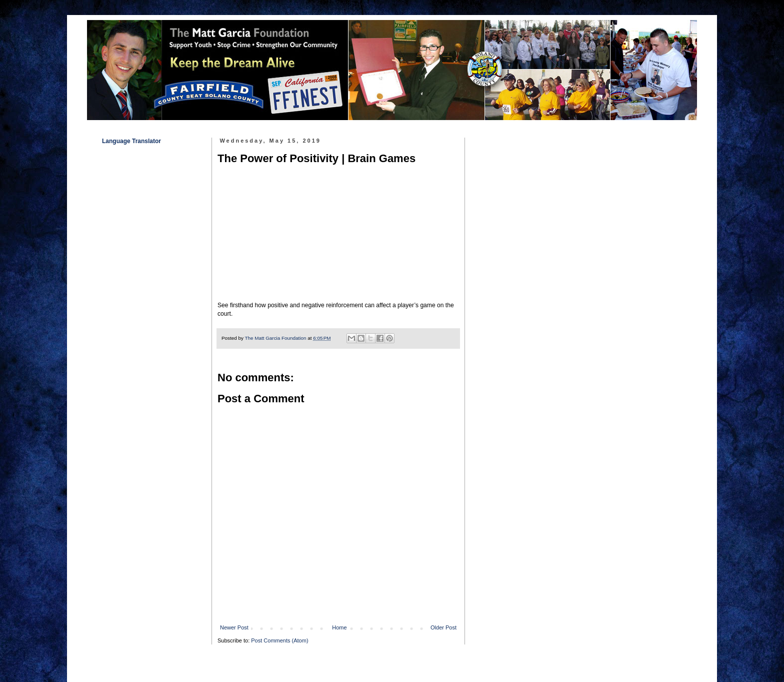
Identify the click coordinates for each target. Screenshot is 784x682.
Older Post (443, 627)
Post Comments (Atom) (279, 640)
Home (339, 627)
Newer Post (234, 627)
